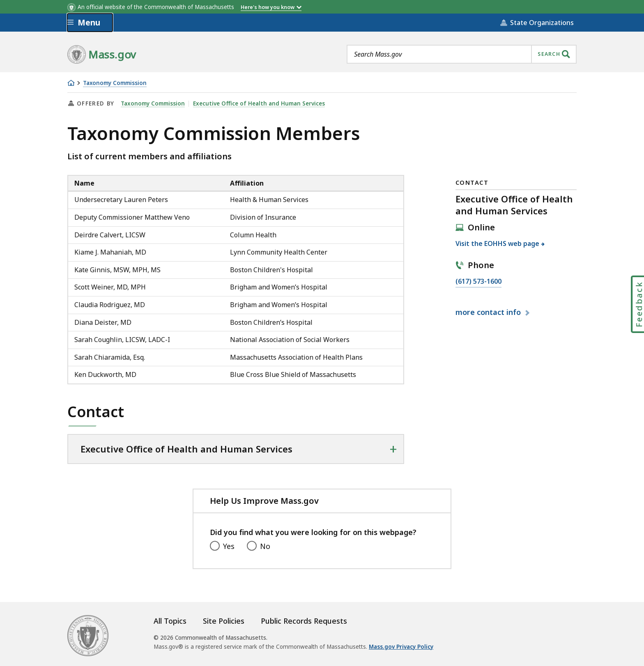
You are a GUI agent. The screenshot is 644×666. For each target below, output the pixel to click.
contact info (489, 312)
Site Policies (224, 621)
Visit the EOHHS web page (498, 243)
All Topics (170, 621)
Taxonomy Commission (115, 83)
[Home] (71, 83)
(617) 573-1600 (478, 282)
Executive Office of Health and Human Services (259, 103)
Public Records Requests (304, 621)
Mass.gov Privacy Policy (401, 647)
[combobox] (462, 54)
